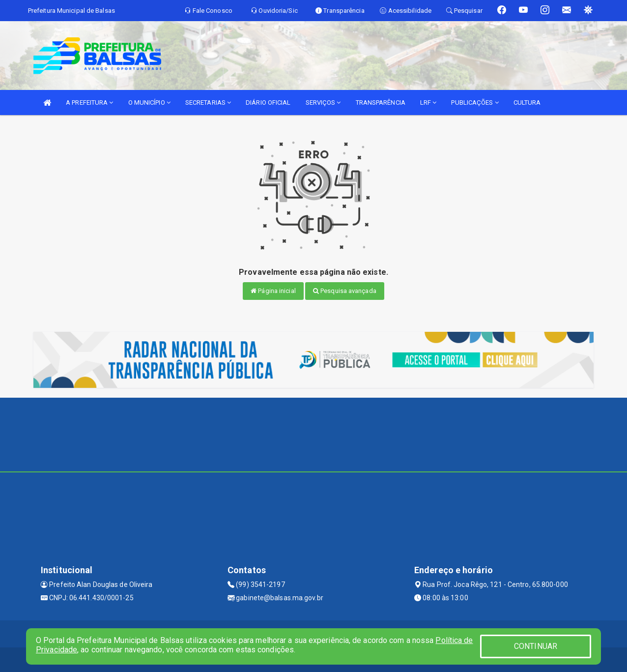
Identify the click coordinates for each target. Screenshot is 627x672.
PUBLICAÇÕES (475, 102)
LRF (428, 102)
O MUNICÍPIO (149, 102)
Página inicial (273, 291)
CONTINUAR (536, 646)
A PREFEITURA (89, 102)
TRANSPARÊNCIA (381, 102)
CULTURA (527, 102)
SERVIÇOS (323, 102)
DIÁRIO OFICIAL (268, 102)
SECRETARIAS (208, 102)
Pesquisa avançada (345, 291)
